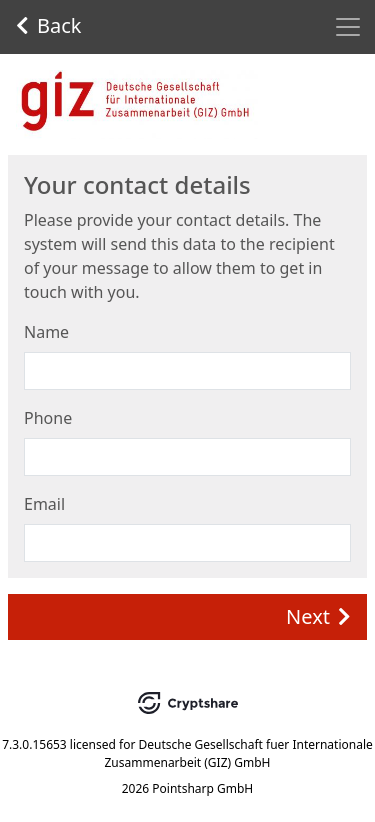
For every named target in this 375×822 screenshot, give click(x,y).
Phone (48, 418)
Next (318, 616)
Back (49, 25)
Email (44, 504)
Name (46, 332)
